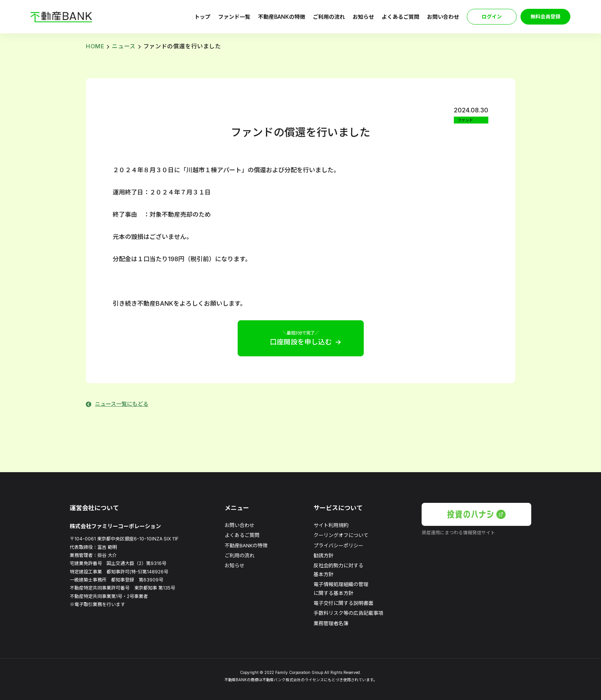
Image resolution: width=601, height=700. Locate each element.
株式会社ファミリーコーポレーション (115, 526)
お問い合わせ (443, 17)
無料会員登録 (545, 16)
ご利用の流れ (329, 17)
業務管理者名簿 (331, 623)
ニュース (124, 46)
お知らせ (363, 17)
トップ (202, 17)
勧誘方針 (323, 555)
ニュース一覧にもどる (122, 404)
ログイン (492, 16)
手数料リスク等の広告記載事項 (348, 613)
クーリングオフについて (341, 535)
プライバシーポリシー (338, 545)
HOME (95, 46)
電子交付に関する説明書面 (343, 603)
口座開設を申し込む (301, 338)
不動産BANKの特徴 (282, 17)
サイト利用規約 (331, 525)
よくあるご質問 (401, 17)
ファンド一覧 (234, 17)
